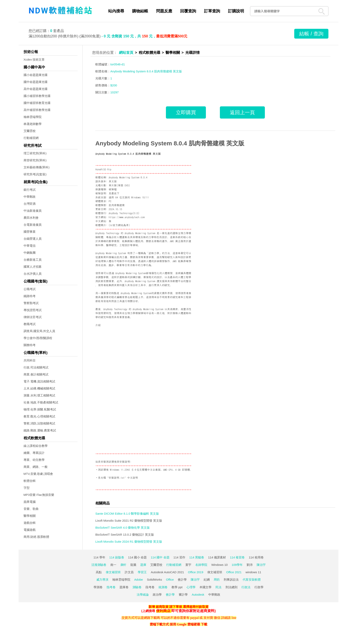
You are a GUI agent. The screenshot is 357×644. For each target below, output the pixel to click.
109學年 (237, 565)
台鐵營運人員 (33, 239)
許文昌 (129, 572)
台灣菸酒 (30, 204)
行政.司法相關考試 (36, 367)
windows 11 (253, 572)
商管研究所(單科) (35, 160)
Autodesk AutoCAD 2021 (167, 572)
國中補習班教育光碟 (37, 103)
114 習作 (179, 557)
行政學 (259, 587)
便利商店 (163, 611)
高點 (99, 572)
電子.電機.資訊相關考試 (39, 381)
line (234, 618)
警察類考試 (31, 303)
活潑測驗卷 (99, 565)
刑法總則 (231, 587)
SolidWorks (155, 580)
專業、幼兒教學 (34, 460)
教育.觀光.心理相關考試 (39, 416)
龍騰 (133, 565)
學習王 (142, 572)
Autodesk (198, 595)
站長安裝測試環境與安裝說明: (113, 462)
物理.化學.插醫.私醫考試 (40, 409)
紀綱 (207, 580)
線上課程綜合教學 (36, 446)
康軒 (123, 565)
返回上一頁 (242, 112)
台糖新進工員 (33, 260)
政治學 (157, 595)
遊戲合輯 (30, 523)
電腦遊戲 (30, 530)
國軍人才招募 (33, 267)
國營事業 (30, 232)
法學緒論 (143, 595)
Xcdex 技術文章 (34, 59)
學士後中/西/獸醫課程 (38, 338)
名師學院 (201, 565)
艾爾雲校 (30, 131)
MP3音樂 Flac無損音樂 (39, 495)
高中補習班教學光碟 (37, 110)
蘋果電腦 (30, 502)
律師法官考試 (33, 317)
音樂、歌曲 (31, 509)
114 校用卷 (256, 557)
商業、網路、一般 (36, 467)
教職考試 (30, 324)
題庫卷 (124, 587)
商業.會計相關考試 (36, 374)
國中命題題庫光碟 (36, 82)
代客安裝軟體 (252, 580)
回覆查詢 (188, 11)
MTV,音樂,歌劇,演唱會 (38, 474)
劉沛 (250, 565)
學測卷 (98, 587)
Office (170, 580)
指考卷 (111, 587)
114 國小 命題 (137, 557)
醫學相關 (30, 516)
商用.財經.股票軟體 (36, 537)
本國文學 (205, 587)
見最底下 (114, 193)
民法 (218, 587)
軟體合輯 (30, 481)
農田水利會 (31, 218)
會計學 (182, 580)
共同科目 (30, 360)
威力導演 (102, 580)
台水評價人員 (33, 274)
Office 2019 (195, 572)
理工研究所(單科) (35, 153)
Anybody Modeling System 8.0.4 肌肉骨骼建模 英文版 (170, 143)
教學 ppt (177, 587)
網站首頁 (126, 53)
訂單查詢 (212, 11)
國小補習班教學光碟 (37, 96)
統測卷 (163, 587)
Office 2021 (234, 572)
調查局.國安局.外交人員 (39, 331)
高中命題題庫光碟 (36, 89)
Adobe (139, 580)
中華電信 (30, 246)
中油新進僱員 (33, 211)
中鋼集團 (30, 253)
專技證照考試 (33, 310)
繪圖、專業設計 (34, 453)
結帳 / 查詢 (311, 34)
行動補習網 (31, 138)
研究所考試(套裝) (35, 174)
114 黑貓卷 (197, 557)
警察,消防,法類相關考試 (39, 423)
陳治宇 (261, 565)
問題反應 (164, 11)
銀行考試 (30, 190)
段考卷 (150, 587)
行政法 (246, 587)
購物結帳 (140, 11)
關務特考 (30, 345)
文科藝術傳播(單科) (37, 167)
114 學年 (99, 557)
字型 (27, 488)
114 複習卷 (237, 557)
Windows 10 (219, 565)
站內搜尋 (116, 11)
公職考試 (30, 289)
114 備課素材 (217, 557)
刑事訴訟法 (231, 580)
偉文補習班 (113, 572)
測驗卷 (137, 587)
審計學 (183, 595)
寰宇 (188, 565)
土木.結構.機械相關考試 (39, 388)
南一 (113, 565)
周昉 (217, 580)
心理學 (191, 587)
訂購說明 (236, 11)
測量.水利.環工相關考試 (39, 395)
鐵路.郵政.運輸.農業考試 (40, 430)
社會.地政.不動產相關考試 (41, 402)
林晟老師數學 (33, 124)
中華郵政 (30, 197)
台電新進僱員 (33, 225)
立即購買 (186, 112)
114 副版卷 (117, 557)
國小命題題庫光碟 (36, 75)
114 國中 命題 (160, 557)
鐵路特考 (30, 296)
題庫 (143, 565)
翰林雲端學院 (33, 117)
